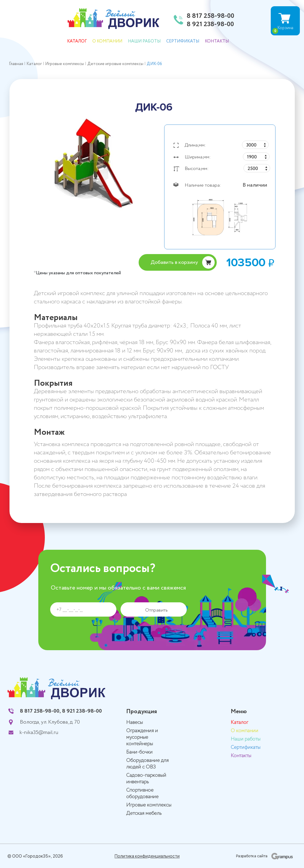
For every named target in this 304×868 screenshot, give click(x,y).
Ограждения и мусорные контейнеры (142, 737)
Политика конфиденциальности (147, 856)
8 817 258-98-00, (40, 711)
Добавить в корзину (174, 262)
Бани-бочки (139, 752)
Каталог (77, 41)
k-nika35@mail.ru (39, 732)
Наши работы (144, 41)
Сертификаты (183, 41)
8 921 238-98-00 (210, 25)
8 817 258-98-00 (210, 16)
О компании (107, 41)
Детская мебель (144, 813)
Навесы (134, 723)
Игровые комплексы (149, 805)
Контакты (217, 41)
